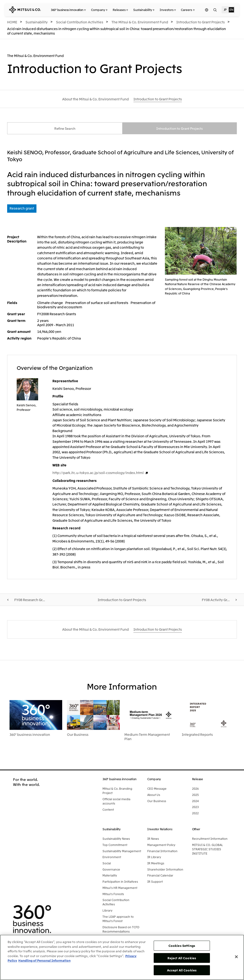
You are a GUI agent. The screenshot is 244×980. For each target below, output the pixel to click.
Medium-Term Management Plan (147, 737)
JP (225, 9)
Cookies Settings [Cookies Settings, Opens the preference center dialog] (182, 946)
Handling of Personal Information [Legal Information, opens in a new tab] (44, 960)
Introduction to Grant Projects (180, 129)
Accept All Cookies (182, 970)
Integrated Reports (197, 735)
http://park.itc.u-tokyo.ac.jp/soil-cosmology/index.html (98, 473)
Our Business (78, 735)
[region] (122, 957)
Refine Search (65, 129)
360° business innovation (30, 735)
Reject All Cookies (182, 958)
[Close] (236, 957)
